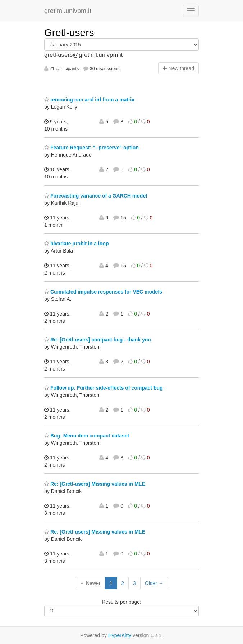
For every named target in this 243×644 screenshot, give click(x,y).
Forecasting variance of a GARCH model (96, 196)
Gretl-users (69, 33)
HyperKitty (120, 635)
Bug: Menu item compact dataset (87, 436)
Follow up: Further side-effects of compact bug (104, 388)
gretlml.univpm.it (68, 11)
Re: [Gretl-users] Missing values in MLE (95, 484)
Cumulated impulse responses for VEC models (103, 292)
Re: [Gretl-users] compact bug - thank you (98, 340)
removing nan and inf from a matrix (89, 100)
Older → (154, 583)
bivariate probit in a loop (76, 244)
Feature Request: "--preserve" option (91, 148)
